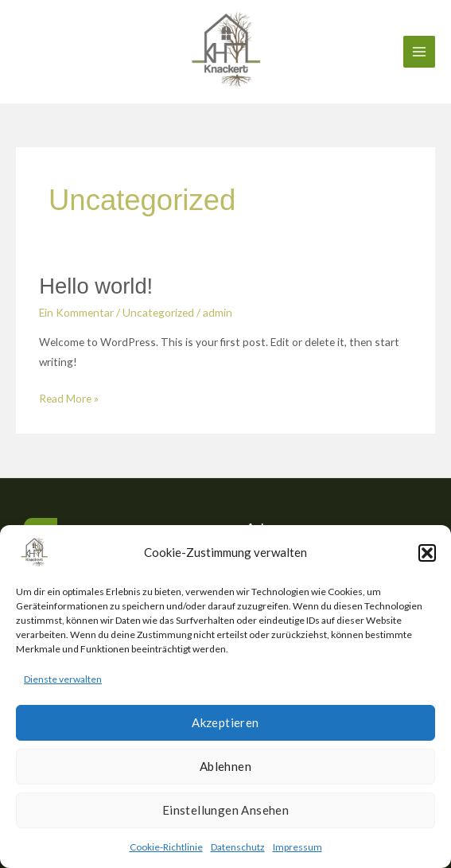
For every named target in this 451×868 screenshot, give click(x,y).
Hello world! (96, 286)
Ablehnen (225, 766)
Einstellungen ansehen (225, 810)
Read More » (69, 397)
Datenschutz (238, 847)
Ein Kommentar (76, 312)
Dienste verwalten (63, 679)
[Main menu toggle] (420, 52)
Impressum (297, 847)
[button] (427, 553)
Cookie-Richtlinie (166, 847)
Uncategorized (158, 312)
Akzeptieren (225, 722)
